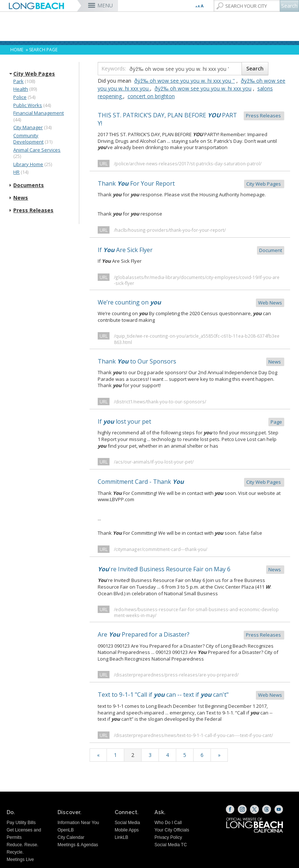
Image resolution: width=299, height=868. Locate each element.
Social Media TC (171, 845)
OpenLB (66, 830)
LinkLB (121, 837)
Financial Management (39, 113)
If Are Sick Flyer (191, 250)
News (21, 198)
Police (20, 97)
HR (16, 172)
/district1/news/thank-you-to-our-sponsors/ (160, 402)
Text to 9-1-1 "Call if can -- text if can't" (191, 695)
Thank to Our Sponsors (191, 362)
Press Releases (33, 210)
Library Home (28, 164)
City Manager (28, 127)
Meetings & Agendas (78, 845)
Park (18, 81)
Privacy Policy (168, 837)
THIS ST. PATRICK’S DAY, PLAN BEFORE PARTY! (191, 119)
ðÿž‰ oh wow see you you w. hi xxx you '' (185, 81)
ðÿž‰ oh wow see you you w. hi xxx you (203, 88)
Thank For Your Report (191, 184)
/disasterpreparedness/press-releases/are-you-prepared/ (176, 675)
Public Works (28, 105)
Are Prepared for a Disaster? (191, 635)
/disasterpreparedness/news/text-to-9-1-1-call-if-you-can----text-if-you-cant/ (193, 735)
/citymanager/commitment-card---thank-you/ (161, 549)
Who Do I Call (168, 823)
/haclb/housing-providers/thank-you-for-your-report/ (170, 230)
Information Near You (78, 823)
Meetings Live (20, 860)
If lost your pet (191, 422)
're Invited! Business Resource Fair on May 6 (191, 570)
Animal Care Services (37, 150)
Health (21, 89)
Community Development (28, 139)
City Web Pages (34, 74)
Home (17, 50)
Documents (29, 185)
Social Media (127, 823)
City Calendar (71, 837)
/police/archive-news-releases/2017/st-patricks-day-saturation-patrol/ (188, 163)
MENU (105, 5)
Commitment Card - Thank (191, 482)
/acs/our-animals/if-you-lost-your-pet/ (154, 462)
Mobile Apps (127, 830)
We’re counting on (191, 303)
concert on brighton (151, 96)
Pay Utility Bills (21, 823)
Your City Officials (172, 830)
